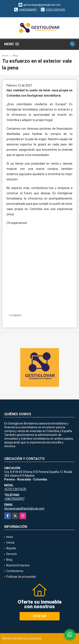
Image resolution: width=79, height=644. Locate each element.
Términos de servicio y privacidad (22, 639)
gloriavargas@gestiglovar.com (24, 508)
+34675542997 (28, 10)
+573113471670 (55, 10)
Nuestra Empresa (18, 565)
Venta (10, 543)
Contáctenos (15, 571)
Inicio (5, 56)
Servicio (12, 554)
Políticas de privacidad (21, 577)
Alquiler (11, 548)
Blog (15, 56)
